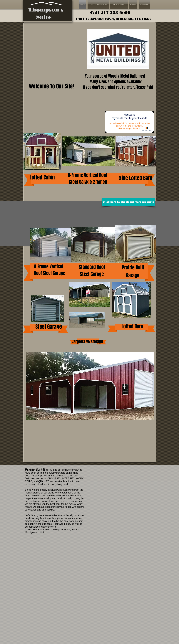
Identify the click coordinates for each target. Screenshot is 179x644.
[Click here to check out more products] (128, 202)
